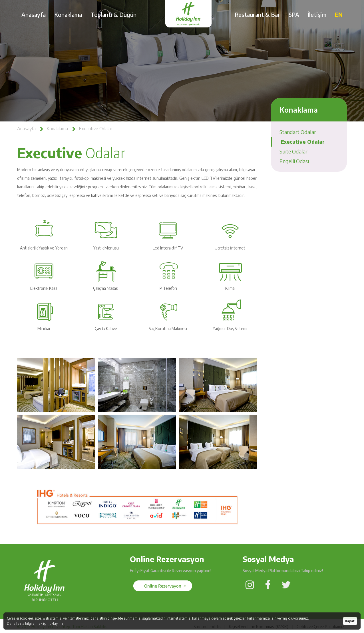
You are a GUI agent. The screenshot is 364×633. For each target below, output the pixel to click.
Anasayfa (34, 14)
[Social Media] (163, 586)
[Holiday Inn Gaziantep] (45, 604)
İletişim (317, 14)
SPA (294, 14)
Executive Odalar (95, 129)
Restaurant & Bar (257, 14)
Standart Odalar (298, 132)
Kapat (350, 621)
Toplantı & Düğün (113, 14)
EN (339, 14)
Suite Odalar (293, 151)
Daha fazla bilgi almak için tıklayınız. (36, 623)
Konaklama (68, 14)
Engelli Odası (294, 161)
